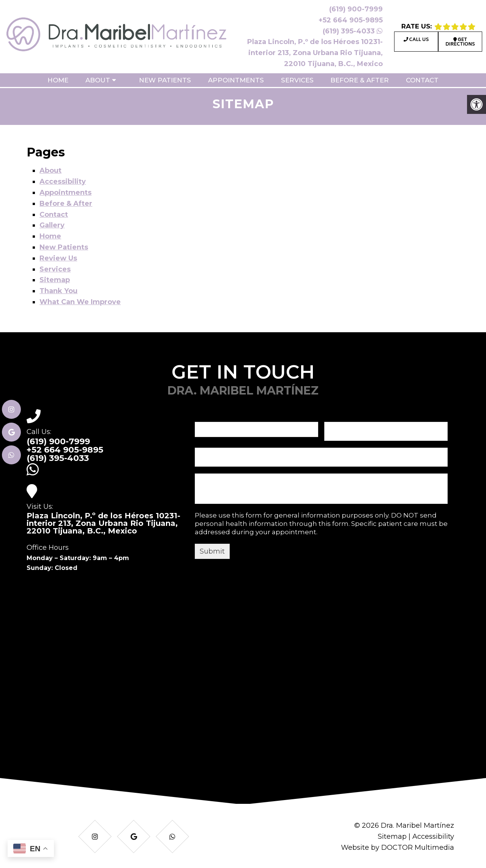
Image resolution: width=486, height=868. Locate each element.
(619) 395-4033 (353, 31)
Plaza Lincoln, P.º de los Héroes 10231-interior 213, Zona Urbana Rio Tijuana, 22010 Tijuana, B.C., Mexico (315, 53)
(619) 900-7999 (356, 9)
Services (297, 80)
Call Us (416, 40)
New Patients (165, 80)
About (98, 80)
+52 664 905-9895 (351, 20)
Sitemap (55, 280)
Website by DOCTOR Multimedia (398, 847)
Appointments (236, 80)
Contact (422, 80)
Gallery (52, 225)
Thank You (58, 291)
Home (58, 80)
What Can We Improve (80, 302)
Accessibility (63, 181)
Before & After (360, 80)
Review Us (58, 258)
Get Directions (460, 42)
